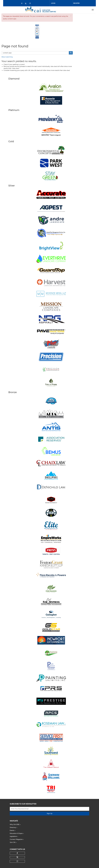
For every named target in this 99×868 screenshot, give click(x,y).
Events (12, 830)
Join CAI (13, 842)
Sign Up (50, 813)
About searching (7, 57)
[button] (71, 16)
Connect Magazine (16, 839)
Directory (13, 827)
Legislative (13, 836)
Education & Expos (16, 833)
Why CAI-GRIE (15, 824)
